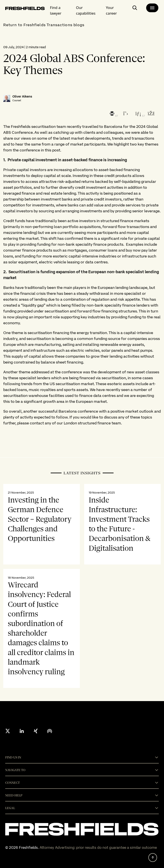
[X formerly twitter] (8, 731)
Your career (111, 10)
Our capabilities (86, 10)
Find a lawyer (56, 10)
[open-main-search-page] (135, 9)
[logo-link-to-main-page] (25, 9)
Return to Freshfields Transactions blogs (44, 25)
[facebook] (151, 114)
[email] (112, 114)
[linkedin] (138, 114)
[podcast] (50, 731)
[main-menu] (152, 8)
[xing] (36, 731)
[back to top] (153, 858)
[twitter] (125, 114)
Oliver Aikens (22, 97)
